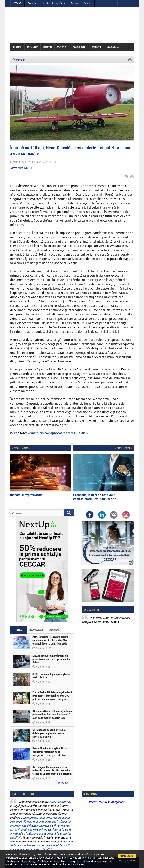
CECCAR (17, 3)
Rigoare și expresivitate (26, 495)
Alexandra (21, 168)
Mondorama (113, 47)
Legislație (96, 47)
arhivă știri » (64, 783)
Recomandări (36, 630)
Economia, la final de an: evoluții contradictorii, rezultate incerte (95, 497)
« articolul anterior (21, 448)
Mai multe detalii (127, 861)
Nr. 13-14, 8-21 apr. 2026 (54, 3)
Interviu (47, 47)
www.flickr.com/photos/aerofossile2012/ (58, 433)
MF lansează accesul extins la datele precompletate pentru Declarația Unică (49, 733)
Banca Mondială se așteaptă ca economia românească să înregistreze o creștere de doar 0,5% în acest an (49, 753)
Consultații (79, 47)
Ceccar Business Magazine (107, 802)
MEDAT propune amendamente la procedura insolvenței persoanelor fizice (51, 659)
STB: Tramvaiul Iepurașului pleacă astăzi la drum (51, 676)
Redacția (32, 3)
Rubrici (18, 47)
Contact (88, 3)
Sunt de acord (127, 856)
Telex (19, 630)
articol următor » (124, 448)
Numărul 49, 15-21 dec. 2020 (26, 162)
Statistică (62, 47)
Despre (74, 3)
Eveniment (32, 47)
